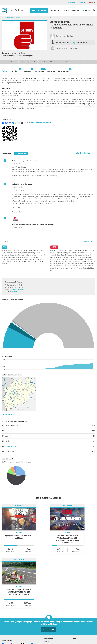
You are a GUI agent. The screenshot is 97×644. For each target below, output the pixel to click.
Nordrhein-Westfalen (14, 18)
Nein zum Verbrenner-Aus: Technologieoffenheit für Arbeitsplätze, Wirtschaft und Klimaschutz (67, 539)
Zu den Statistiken (8, 414)
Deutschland (19, 506)
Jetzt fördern (48, 630)
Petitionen (55, 11)
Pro (4, 247)
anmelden (82, 3)
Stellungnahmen (82, 42)
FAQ (73, 642)
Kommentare (39, 70)
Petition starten (39, 11)
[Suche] (94, 10)
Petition (4, 71)
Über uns (47, 642)
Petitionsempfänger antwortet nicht (24, 161)
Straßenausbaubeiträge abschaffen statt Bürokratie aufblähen (33, 224)
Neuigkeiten (27, 70)
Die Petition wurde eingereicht (22, 184)
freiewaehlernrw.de (11, 446)
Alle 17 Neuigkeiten (83, 153)
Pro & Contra (15, 70)
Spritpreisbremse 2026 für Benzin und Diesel (19, 537)
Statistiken (51, 71)
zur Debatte (86, 241)
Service (66, 11)
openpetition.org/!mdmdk (41, 123)
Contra (54, 247)
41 (74, 43)
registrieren (72, 3)
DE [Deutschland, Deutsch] (91, 3)
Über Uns (75, 11)
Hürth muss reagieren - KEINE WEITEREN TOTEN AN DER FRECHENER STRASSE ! (19, 592)
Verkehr (53, 18)
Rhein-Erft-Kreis (19, 560)
